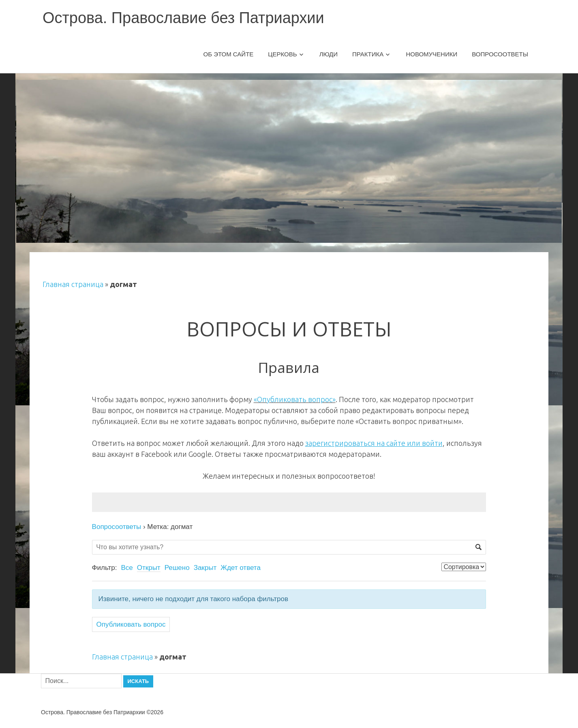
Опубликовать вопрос (131, 624)
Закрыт (205, 568)
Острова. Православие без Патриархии (184, 18)
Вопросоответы (500, 54)
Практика (368, 54)
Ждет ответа (241, 568)
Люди (329, 54)
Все (127, 568)
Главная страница (73, 284)
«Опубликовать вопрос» (295, 399)
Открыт (149, 568)
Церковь (282, 54)
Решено (177, 568)
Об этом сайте (229, 54)
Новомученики (431, 54)
